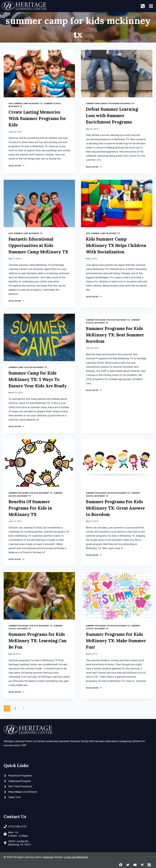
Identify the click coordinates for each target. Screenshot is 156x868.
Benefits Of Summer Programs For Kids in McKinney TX (30, 508)
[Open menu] (151, 6)
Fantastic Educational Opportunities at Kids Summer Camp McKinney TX (38, 245)
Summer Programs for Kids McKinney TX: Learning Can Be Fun (38, 641)
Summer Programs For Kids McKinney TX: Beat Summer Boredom (115, 335)
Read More (16, 166)
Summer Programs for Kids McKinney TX (108, 320)
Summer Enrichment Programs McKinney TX (110, 104)
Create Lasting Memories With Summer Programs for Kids (37, 118)
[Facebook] (121, 865)
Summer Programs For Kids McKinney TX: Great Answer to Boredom (115, 508)
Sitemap (48, 857)
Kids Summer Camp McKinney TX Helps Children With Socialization (116, 245)
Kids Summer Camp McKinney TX (26, 104)
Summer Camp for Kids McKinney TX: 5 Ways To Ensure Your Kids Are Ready (38, 379)
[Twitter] (128, 865)
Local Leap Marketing (76, 857)
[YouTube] (135, 865)
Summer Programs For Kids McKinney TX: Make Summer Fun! (116, 641)
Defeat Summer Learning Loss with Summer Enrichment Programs (112, 116)
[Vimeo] (142, 865)
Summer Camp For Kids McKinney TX (28, 367)
